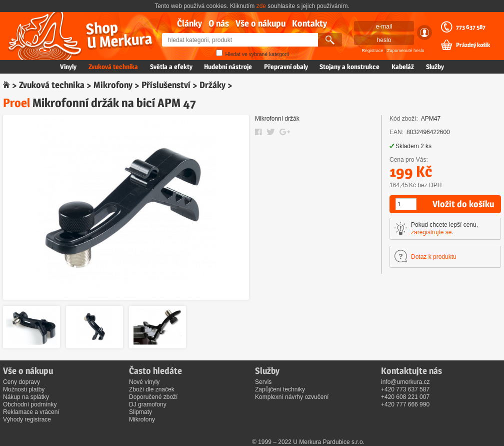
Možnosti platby (24, 389)
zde (261, 6)
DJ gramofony (148, 404)
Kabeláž (403, 67)
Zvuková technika (113, 67)
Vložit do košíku (463, 204)
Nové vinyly (144, 382)
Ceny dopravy (21, 382)
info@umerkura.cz (405, 382)
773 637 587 (471, 27)
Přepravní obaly (286, 67)
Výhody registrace (27, 419)
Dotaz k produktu (434, 257)
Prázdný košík (473, 45)
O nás (219, 23)
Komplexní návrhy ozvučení (292, 397)
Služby (435, 67)
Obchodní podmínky (30, 404)
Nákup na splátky (26, 397)
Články (189, 23)
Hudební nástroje (228, 67)
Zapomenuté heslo (406, 51)
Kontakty (309, 23)
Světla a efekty (171, 67)
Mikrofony (113, 85)
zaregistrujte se (431, 232)
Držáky (212, 85)
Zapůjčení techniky (280, 389)
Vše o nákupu (260, 23)
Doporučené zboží (153, 397)
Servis (263, 382)
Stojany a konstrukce (349, 67)
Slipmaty (140, 412)
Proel (16, 103)
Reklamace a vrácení (31, 412)
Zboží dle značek (152, 389)
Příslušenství (166, 85)
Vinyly (68, 67)
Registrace (373, 51)
